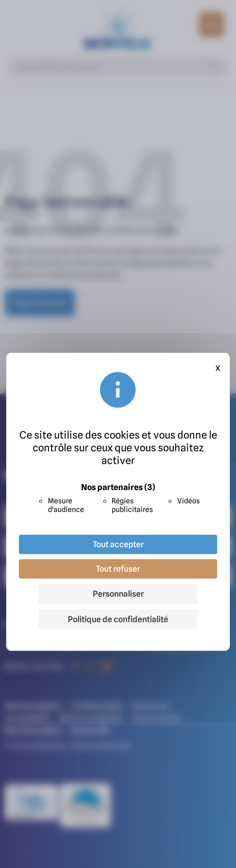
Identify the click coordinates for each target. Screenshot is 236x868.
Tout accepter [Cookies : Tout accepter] (118, 544)
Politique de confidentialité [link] (118, 619)
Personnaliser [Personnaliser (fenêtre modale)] (118, 594)
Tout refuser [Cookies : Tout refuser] (118, 569)
